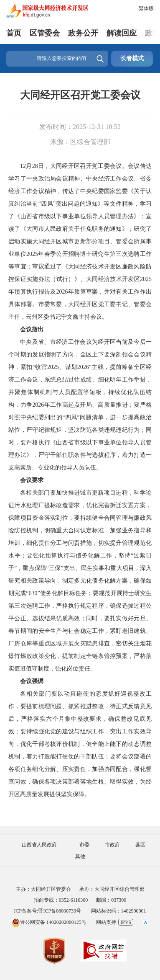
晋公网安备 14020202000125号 (49, 922)
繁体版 (146, 8)
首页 (14, 33)
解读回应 (122, 33)
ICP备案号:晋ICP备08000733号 (47, 911)
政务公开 (83, 33)
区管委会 (45, 33)
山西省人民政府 (39, 845)
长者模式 (132, 58)
